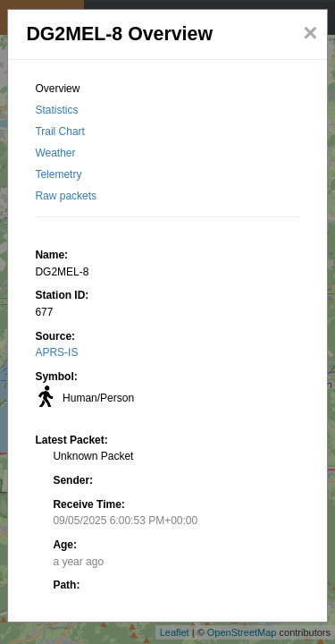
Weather (55, 153)
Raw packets (66, 196)
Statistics (56, 110)
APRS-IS (56, 352)
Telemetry (58, 174)
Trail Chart (60, 131)
